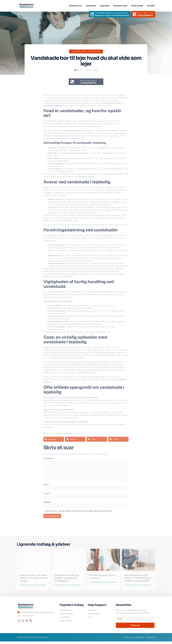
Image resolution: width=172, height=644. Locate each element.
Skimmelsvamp (120, 6)
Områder (151, 6)
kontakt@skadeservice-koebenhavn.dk (111, 13)
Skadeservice (75, 6)
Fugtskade (105, 6)
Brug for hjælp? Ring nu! (145, 13)
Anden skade (137, 6)
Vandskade (91, 6)
